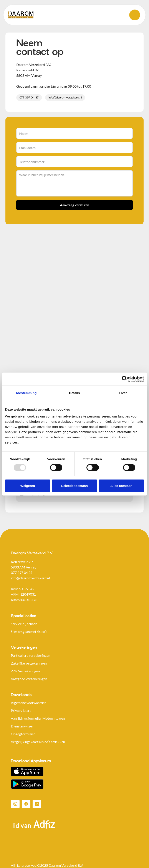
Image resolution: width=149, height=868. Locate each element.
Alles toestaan (121, 486)
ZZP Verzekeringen (25, 671)
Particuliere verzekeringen (31, 655)
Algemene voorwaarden (29, 703)
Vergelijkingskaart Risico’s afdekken (38, 742)
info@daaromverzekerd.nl (65, 98)
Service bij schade (24, 624)
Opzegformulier (23, 734)
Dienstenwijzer (22, 726)
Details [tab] (74, 393)
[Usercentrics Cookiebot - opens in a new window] (125, 379)
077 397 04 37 (29, 98)
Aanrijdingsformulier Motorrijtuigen (38, 718)
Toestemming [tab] (26, 393)
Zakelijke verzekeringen (29, 663)
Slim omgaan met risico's (29, 631)
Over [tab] (123, 393)
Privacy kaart (21, 710)
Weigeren (28, 486)
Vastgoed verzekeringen (29, 679)
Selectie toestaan (75, 486)
